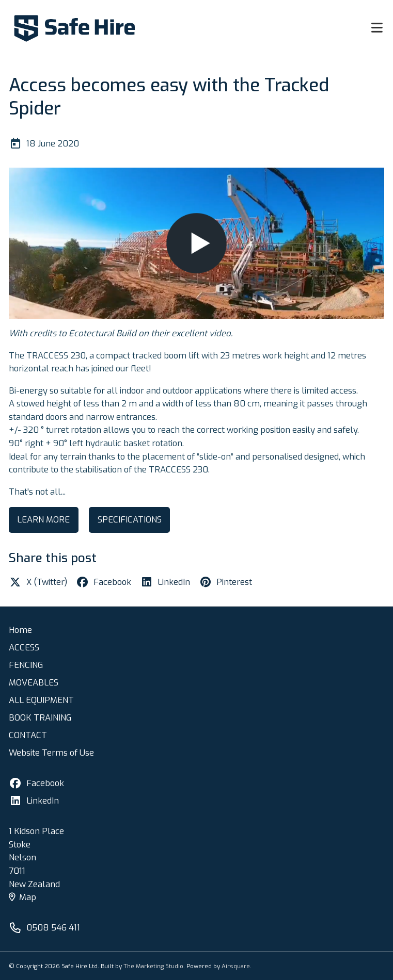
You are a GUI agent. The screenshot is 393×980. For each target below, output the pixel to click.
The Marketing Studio (153, 966)
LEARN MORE (43, 519)
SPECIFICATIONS (130, 519)
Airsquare (236, 966)
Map (22, 897)
